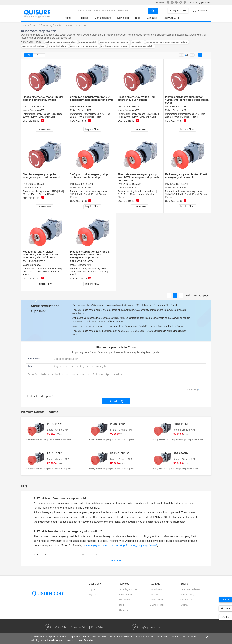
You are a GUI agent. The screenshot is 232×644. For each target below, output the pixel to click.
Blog (138, 18)
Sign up (92, 595)
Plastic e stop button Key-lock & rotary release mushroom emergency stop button (90, 255)
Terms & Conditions (190, 589)
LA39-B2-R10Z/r (178, 107)
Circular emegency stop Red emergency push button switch (42, 176)
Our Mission (156, 589)
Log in (92, 589)
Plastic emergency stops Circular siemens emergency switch (43, 98)
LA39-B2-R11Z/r (131, 107)
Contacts (152, 18)
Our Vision (155, 595)
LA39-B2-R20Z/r (36, 184)
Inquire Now (45, 129)
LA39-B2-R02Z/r (83, 107)
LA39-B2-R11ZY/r (179, 184)
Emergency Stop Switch (53, 25)
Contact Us (186, 600)
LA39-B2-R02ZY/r (132, 184)
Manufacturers (103, 18)
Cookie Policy (186, 637)
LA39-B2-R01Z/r (36, 107)
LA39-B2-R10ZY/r (36, 261)
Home (68, 18)
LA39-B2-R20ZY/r (84, 261)
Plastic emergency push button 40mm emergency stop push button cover (187, 100)
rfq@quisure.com (204, 3)
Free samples (126, 595)
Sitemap (185, 605)
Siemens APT (37, 110)
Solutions (124, 610)
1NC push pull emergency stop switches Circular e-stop (89, 176)
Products (83, 18)
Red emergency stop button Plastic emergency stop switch (187, 176)
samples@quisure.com (112, 321)
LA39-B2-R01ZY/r (84, 184)
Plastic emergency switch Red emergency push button (136, 98)
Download (123, 18)
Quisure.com (48, 593)
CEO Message (157, 605)
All (29, 55)
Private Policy (187, 595)
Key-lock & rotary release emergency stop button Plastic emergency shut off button (41, 255)
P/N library (124, 600)
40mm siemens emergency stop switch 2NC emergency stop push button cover (138, 177)
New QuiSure (171, 18)
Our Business (157, 600)
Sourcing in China (128, 589)
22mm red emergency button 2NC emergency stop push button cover (92, 98)
